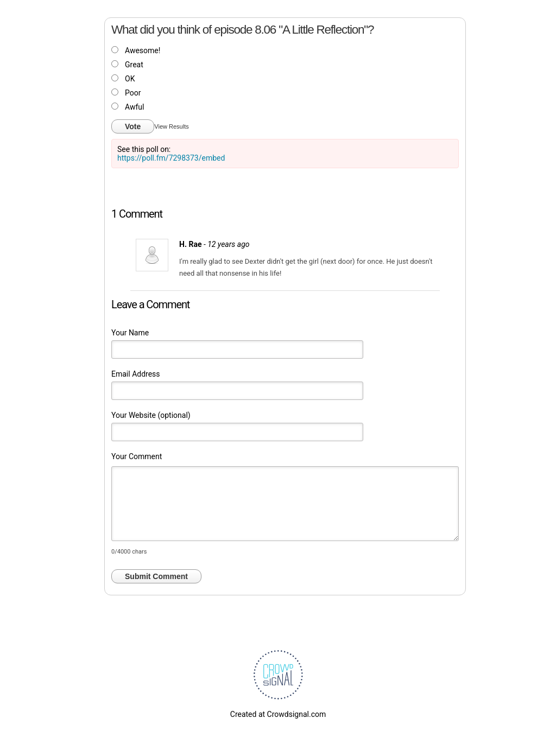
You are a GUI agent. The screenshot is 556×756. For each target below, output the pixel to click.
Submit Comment (156, 576)
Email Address (136, 374)
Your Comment (137, 456)
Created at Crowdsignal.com (278, 714)
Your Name (130, 333)
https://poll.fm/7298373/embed (171, 158)
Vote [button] (133, 126)
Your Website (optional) (151, 415)
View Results (171, 126)
